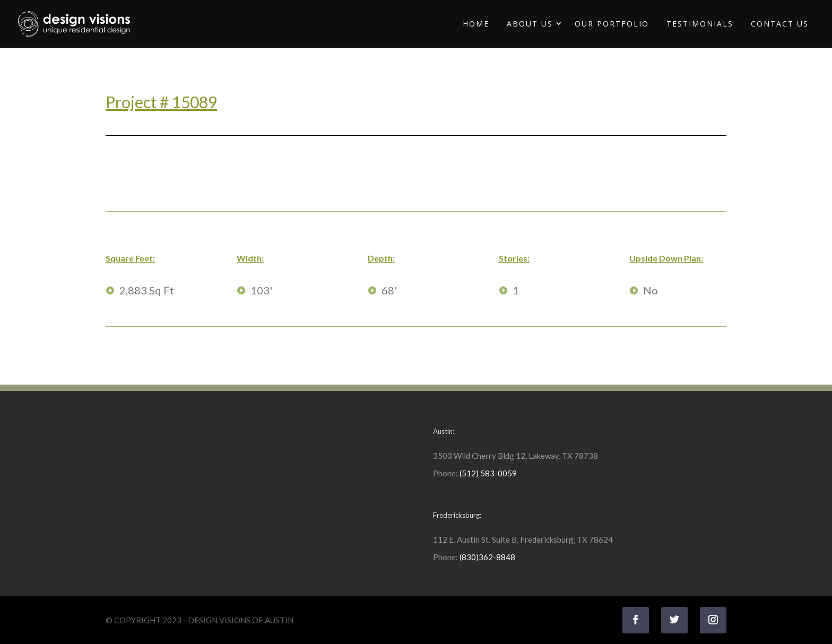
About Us (530, 24)
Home (476, 24)
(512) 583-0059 (488, 473)
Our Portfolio (612, 24)
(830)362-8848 (487, 557)
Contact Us (780, 24)
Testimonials (700, 24)
